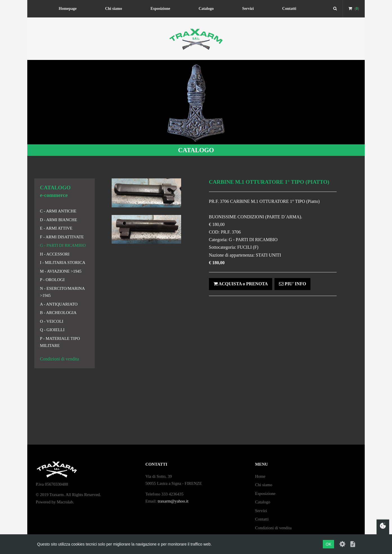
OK (328, 544)
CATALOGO (196, 150)
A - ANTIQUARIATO (59, 304)
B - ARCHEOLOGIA (58, 313)
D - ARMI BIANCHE (58, 220)
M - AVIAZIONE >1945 (61, 271)
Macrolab (65, 502)
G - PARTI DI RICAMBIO (63, 245)
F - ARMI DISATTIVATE (62, 237)
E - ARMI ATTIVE (56, 228)
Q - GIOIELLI (52, 330)
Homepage (68, 9)
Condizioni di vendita (59, 359)
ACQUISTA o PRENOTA (241, 284)
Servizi (248, 9)
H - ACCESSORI (55, 254)
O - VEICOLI (52, 321)
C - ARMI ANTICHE (58, 211)
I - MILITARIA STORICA (63, 263)
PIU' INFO (292, 284)
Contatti (289, 9)
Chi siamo (114, 9)
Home (260, 476)
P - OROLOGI (52, 280)
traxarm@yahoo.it (173, 501)
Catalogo (206, 9)
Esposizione (160, 9)
